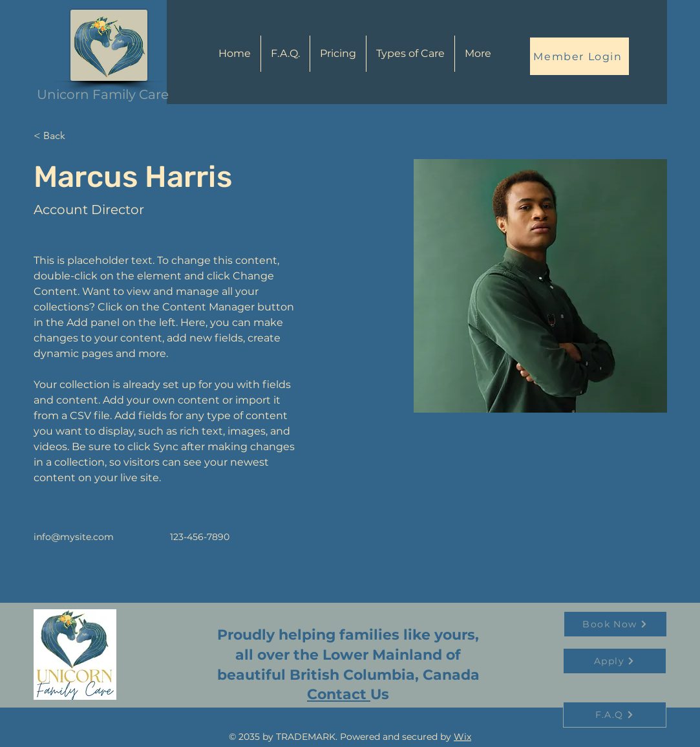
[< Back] (59, 136)
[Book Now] (615, 624)
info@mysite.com (74, 537)
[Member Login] (579, 56)
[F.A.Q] (615, 715)
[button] (410, 54)
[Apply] (615, 661)
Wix (462, 737)
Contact (339, 694)
